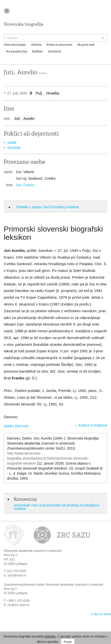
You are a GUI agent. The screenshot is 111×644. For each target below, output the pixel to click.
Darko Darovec (16, 426)
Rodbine (38, 52)
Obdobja (36, 45)
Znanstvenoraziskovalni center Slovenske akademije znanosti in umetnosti (53, 585)
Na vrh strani (102, 614)
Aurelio (29, 119)
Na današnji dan (17, 52)
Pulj (39, 93)
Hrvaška (53, 93)
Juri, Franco (25, 185)
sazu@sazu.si (17, 575)
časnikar (14, 148)
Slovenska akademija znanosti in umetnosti (33, 551)
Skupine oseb (86, 45)
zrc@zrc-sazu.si (18, 605)
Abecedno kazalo (15, 45)
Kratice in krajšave (93, 425)
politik (12, 143)
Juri (17, 119)
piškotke (50, 636)
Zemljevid (54, 52)
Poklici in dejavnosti (59, 45)
